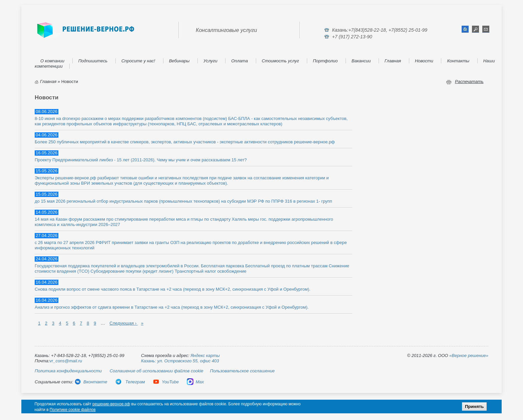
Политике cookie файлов (73, 410)
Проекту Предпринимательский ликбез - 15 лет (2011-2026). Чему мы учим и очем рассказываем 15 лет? (141, 160)
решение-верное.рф (111, 404)
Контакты (458, 61)
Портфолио (325, 61)
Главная (393, 61)
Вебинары (179, 61)
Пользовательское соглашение (242, 371)
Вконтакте (91, 382)
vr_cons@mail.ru (66, 361)
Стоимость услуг (281, 61)
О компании (52, 61)
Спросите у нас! (138, 61)
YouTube (166, 382)
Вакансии (361, 61)
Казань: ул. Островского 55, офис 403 (180, 361)
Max (195, 382)
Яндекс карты (205, 355)
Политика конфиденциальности (68, 371)
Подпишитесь (93, 61)
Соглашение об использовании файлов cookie (157, 371)
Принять (474, 406)
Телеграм (130, 382)
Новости (424, 61)
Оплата (239, 61)
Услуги (210, 61)
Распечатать (469, 81)
